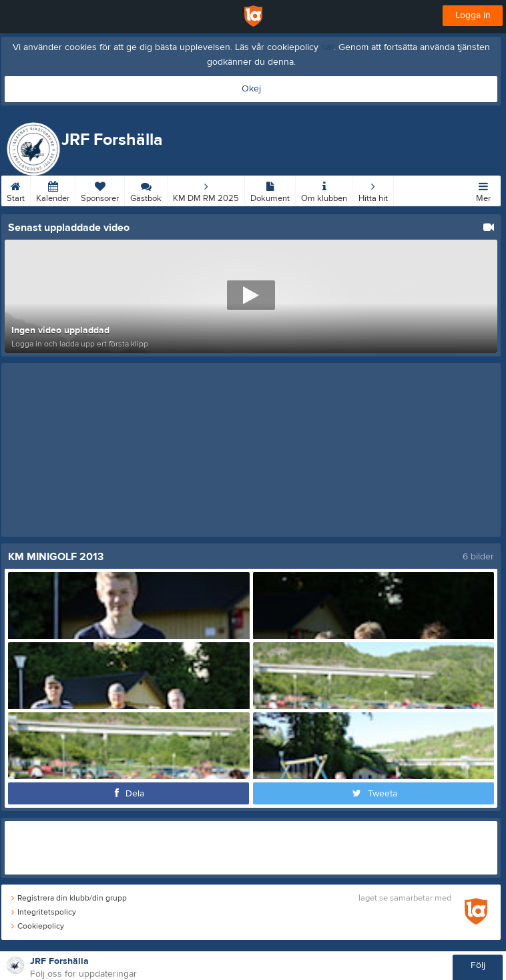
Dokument (270, 190)
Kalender (53, 190)
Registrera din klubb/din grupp (69, 898)
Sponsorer (100, 190)
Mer (483, 190)
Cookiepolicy (38, 926)
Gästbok (146, 190)
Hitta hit (373, 190)
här (327, 47)
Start (16, 190)
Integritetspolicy (44, 912)
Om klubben (324, 190)
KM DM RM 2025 (206, 190)
